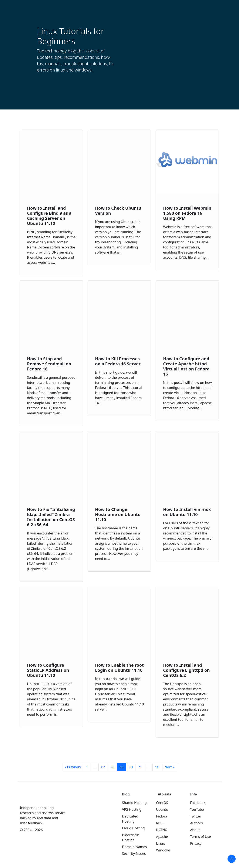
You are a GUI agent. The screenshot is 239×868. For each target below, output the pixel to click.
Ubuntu (162, 809)
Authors (196, 823)
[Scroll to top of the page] (232, 859)
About (195, 830)
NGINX (161, 830)
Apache (162, 837)
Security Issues (134, 854)
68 (112, 767)
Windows (163, 850)
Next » (170, 767)
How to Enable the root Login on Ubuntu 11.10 (119, 668)
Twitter (196, 816)
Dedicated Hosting (130, 819)
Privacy (196, 843)
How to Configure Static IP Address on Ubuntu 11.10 (48, 670)
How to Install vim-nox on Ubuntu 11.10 (187, 512)
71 (140, 767)
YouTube (197, 809)
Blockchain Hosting (131, 837)
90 (157, 767)
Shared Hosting (134, 803)
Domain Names (134, 847)
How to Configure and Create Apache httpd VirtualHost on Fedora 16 (186, 366)
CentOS (162, 803)
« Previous (73, 767)
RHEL (160, 823)
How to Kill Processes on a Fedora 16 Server (118, 361)
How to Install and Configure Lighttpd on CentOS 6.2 (186, 670)
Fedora (162, 816)
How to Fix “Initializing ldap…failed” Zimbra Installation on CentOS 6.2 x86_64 (51, 517)
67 (103, 767)
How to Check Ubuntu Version (118, 211)
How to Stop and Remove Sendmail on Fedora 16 (49, 364)
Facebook (198, 803)
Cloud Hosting (133, 828)
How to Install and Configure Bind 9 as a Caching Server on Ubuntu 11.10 (49, 216)
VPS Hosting (132, 809)
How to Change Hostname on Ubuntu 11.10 (118, 514)
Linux (160, 843)
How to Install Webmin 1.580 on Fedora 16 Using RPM (187, 213)
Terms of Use (201, 837)
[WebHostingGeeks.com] (30, 798)
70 (131, 767)
